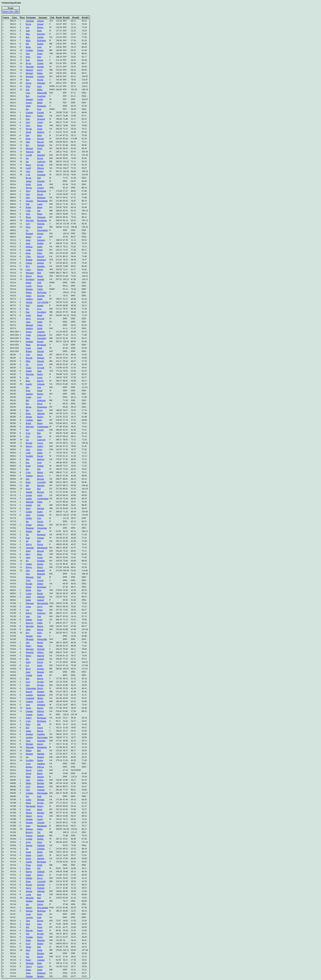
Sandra (29, 505)
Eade (39, 796)
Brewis (40, 476)
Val (27, 534)
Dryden (40, 165)
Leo (28, 27)
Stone (40, 184)
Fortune (40, 112)
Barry (28, 116)
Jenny (28, 508)
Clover (40, 443)
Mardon (41, 508)
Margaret (30, 273)
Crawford (41, 96)
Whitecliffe (42, 93)
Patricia (29, 247)
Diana (28, 970)
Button (40, 626)
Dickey (40, 417)
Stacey (29, 770)
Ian (27, 161)
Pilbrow (41, 168)
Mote (39, 31)
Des (28, 387)
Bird (39, 273)
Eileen (29, 283)
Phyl (28, 266)
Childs (40, 289)
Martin (40, 269)
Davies (40, 194)
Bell (39, 541)
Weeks (40, 646)
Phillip (29, 750)
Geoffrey (30, 760)
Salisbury (41, 240)
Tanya (28, 888)
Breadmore (42, 220)
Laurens (29, 695)
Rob (28, 37)
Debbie (29, 620)
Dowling (41, 181)
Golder (40, 99)
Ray (28, 109)
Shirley (29, 816)
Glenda (29, 675)
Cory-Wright (43, 302)
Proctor (40, 233)
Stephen (29, 341)
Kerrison (41, 34)
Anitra (29, 181)
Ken (28, 135)
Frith (39, 283)
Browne (41, 479)
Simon (29, 332)
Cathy (28, 256)
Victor (29, 368)
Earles (40, 512)
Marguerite (31, 806)
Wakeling (41, 741)
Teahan (40, 44)
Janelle (29, 862)
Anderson (41, 400)
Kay (28, 633)
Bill (27, 44)
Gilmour (41, 384)
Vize (39, 387)
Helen (28, 803)
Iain (28, 953)
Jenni (28, 629)
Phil (28, 459)
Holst (39, 135)
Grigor (40, 364)
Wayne (29, 129)
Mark (28, 40)
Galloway (41, 161)
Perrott (40, 456)
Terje (28, 125)
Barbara (29, 289)
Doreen (29, 845)
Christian (30, 21)
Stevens (40, 361)
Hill (39, 152)
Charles (29, 714)
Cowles (40, 430)
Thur (28, 921)
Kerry (28, 319)
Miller (40, 89)
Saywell (41, 319)
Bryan (28, 63)
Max (28, 34)
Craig (28, 721)
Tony (28, 122)
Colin (28, 211)
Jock (28, 119)
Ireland (40, 24)
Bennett (40, 672)
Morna (29, 292)
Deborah (30, 502)
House (40, 423)
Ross (28, 338)
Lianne (29, 512)
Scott (39, 462)
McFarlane (42, 292)
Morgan (29, 930)
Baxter (40, 593)
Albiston (41, 413)
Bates (40, 420)
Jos (27, 230)
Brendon (30, 76)
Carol (28, 809)
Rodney (29, 767)
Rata (39, 894)
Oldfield (41, 597)
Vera (28, 574)
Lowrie (40, 580)
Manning (41, 155)
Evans (40, 620)
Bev (28, 659)
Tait (39, 211)
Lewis (40, 377)
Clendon (41, 332)
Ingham (40, 67)
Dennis (29, 417)
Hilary (29, 646)
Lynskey (41, 76)
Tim (28, 934)
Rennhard (41, 260)
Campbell (30, 698)
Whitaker (41, 83)
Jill (27, 541)
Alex (28, 705)
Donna (29, 525)
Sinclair (40, 351)
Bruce (28, 165)
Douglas (29, 201)
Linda (28, 250)
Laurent (40, 659)
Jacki (28, 515)
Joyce (28, 842)
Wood (40, 148)
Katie (28, 253)
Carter (40, 204)
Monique (30, 528)
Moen (40, 125)
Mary (28, 554)
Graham (29, 50)
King (39, 57)
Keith (28, 184)
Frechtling (42, 312)
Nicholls (41, 224)
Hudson (40, 836)
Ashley (40, 446)
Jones (40, 86)
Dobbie (40, 243)
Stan (28, 53)
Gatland (41, 279)
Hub (28, 204)
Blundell (41, 570)
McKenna (41, 40)
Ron (28, 80)
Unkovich (41, 335)
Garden (40, 37)
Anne (28, 240)
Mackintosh (42, 201)
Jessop (40, 728)
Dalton (40, 60)
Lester (29, 397)
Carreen (29, 917)
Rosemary (30, 279)
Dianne (29, 531)
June (28, 616)
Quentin (29, 99)
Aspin (40, 129)
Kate (28, 538)
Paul (28, 60)
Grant (28, 315)
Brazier (40, 341)
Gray (39, 397)
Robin (28, 207)
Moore (40, 276)
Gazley (40, 122)
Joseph (29, 384)
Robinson (41, 197)
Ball (39, 489)
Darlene (29, 976)
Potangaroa (42, 407)
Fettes (40, 253)
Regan (29, 407)
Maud (40, 207)
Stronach (41, 119)
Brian (28, 47)
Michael (29, 73)
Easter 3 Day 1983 (11, 11)
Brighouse (42, 106)
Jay (27, 757)
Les (27, 440)
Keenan (40, 669)
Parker (40, 73)
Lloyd (40, 70)
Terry (28, 191)
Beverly (29, 832)
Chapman (41, 175)
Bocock (40, 142)
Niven (40, 286)
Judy (28, 642)
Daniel (29, 371)
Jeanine (29, 492)
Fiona (28, 865)
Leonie (29, 495)
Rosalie (29, 584)
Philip (28, 783)
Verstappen (42, 528)
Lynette (29, 839)
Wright (40, 80)
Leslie (28, 894)
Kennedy (41, 561)
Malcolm (30, 67)
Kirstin (29, 885)
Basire (40, 773)
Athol (28, 597)
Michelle (30, 639)
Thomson (41, 217)
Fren (39, 518)
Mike (28, 361)
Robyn (29, 276)
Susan (28, 852)
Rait (39, 433)
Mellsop (41, 132)
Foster (40, 53)
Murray (29, 446)
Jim (27, 309)
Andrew (29, 299)
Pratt (39, 109)
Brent (28, 413)
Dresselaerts (42, 230)
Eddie (28, 600)
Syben (40, 325)
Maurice (29, 70)
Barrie (29, 237)
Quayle (40, 381)
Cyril (28, 175)
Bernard (29, 233)
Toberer (40, 21)
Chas (28, 171)
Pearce (40, 567)
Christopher (31, 688)
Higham (41, 358)
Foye (39, 309)
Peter (28, 57)
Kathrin (29, 260)
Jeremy (29, 103)
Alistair (29, 302)
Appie (28, 708)
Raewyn (29, 623)
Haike (28, 940)
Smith (40, 227)
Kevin (28, 24)
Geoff (28, 168)
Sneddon (41, 266)
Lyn (28, 610)
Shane (28, 947)
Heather (29, 636)
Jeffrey (29, 718)
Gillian (29, 263)
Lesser (40, 557)
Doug (28, 489)
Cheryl (29, 966)
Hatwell (41, 256)
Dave (28, 227)
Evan (28, 433)
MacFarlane (42, 737)
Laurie (29, 286)
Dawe (40, 842)
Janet (28, 243)
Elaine (29, 587)
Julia (28, 570)
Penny (40, 214)
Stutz (39, 371)
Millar (40, 103)
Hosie (40, 914)
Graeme (29, 711)
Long (39, 47)
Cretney (41, 188)
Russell (29, 358)
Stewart (40, 139)
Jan (27, 158)
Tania (28, 973)
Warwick (30, 152)
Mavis (29, 656)
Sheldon (41, 145)
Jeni (28, 957)
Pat (27, 561)
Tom (28, 790)
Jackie (29, 800)
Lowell (29, 155)
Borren (40, 158)
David (28, 83)
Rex (28, 404)
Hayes (40, 410)
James (28, 731)
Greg (28, 93)
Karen (28, 855)
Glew (39, 436)
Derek (28, 132)
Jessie (28, 914)
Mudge (40, 394)
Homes (40, 27)
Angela (29, 891)
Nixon (40, 355)
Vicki (28, 580)
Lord (39, 237)
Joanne (29, 498)
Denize (40, 564)
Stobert (40, 171)
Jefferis (40, 525)
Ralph (28, 590)
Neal (28, 924)
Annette (29, 819)
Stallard (40, 600)
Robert (29, 351)
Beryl (28, 669)
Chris (28, 322)
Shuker (40, 116)
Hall (39, 178)
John (28, 31)
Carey (28, 269)
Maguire (41, 485)
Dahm (40, 453)
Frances (29, 836)
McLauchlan (43, 603)
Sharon (29, 813)
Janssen (40, 777)
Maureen (30, 577)
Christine (30, 548)
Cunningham (43, 427)
